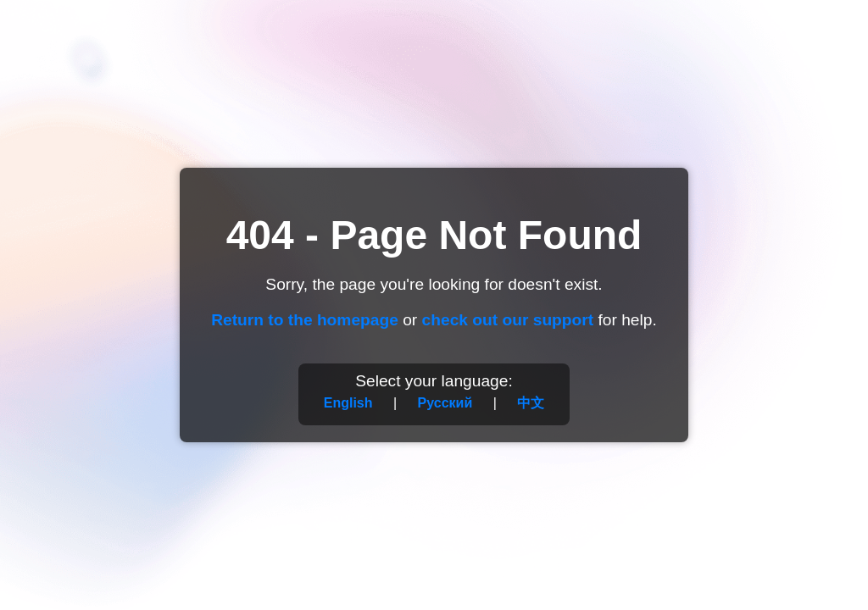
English (348, 403)
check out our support (508, 320)
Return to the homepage (305, 320)
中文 (531, 403)
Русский (445, 403)
